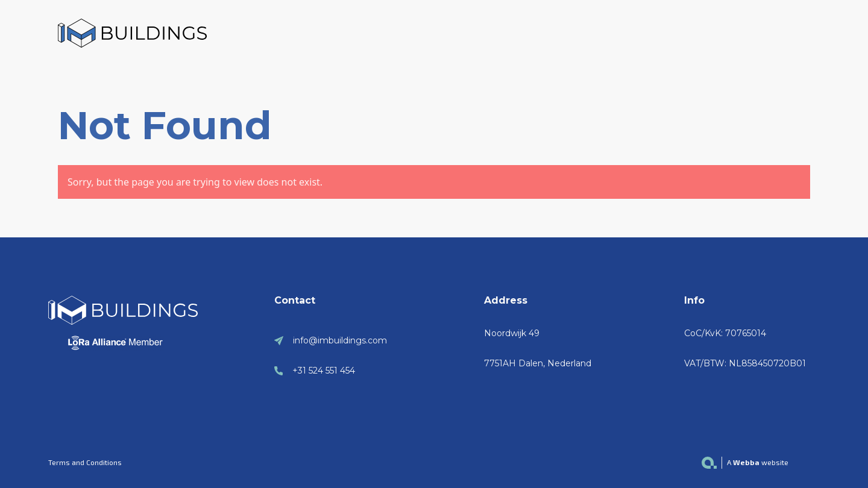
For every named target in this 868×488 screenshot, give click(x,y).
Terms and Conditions (85, 462)
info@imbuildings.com (340, 340)
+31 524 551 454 (324, 371)
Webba (746, 462)
